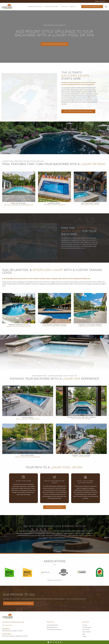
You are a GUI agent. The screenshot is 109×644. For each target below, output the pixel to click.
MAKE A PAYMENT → (101, 1)
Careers (84, 636)
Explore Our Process (54, 507)
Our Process (86, 630)
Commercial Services (52, 625)
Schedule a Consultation (92, 7)
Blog (84, 634)
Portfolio (85, 625)
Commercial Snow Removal (54, 630)
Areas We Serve (87, 632)
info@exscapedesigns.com (13, 622)
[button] (48, 580)
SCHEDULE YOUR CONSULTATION (55, 44)
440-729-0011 (7, 625)
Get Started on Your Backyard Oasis (78, 111)
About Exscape (87, 627)
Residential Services (52, 627)
